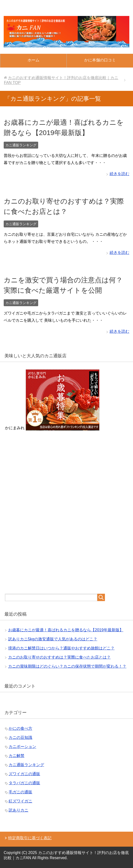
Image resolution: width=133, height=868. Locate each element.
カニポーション (22, 747)
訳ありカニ (18, 810)
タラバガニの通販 (24, 783)
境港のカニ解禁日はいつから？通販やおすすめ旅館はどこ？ (61, 648)
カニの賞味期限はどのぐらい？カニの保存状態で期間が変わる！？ (67, 666)
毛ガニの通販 (20, 792)
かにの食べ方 (20, 728)
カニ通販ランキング (21, 145)
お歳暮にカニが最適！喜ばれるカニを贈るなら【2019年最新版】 (66, 630)
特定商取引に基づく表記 (30, 838)
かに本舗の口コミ (100, 60)
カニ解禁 (17, 756)
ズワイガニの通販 (24, 774)
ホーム (33, 60)
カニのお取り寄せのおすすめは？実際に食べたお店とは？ (59, 657)
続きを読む (119, 174)
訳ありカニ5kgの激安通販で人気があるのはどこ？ (53, 639)
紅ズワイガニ (20, 801)
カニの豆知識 (20, 737)
